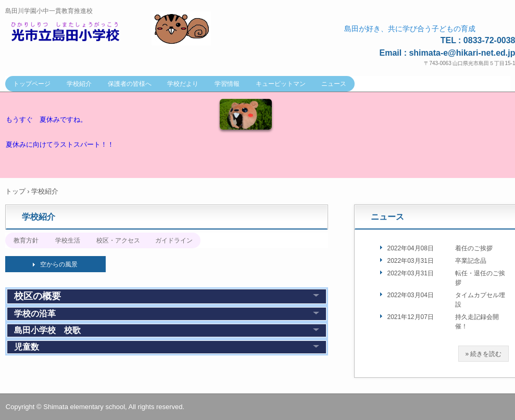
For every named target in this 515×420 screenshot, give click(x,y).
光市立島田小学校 (76, 32)
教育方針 (26, 240)
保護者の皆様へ (130, 84)
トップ (15, 191)
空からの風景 (59, 264)
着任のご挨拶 (474, 248)
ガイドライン (174, 240)
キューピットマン (281, 84)
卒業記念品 (471, 261)
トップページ (32, 84)
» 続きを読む (483, 354)
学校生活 (68, 240)
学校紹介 (79, 84)
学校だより (183, 84)
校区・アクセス (118, 240)
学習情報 (227, 84)
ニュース (334, 84)
